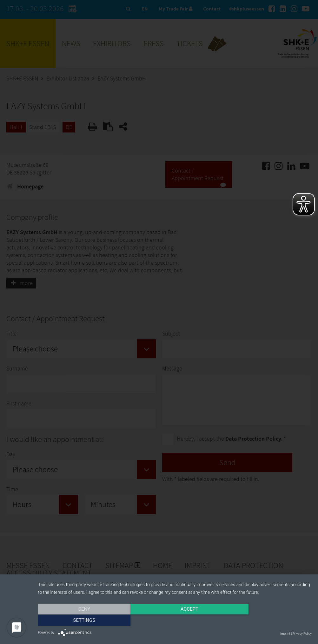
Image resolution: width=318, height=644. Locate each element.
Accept (175, 621)
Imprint (285, 634)
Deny (79, 621)
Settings (271, 621)
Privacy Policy (302, 634)
